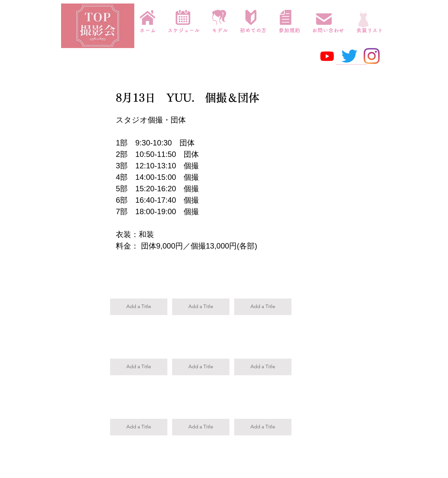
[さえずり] (349, 56)
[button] (139, 287)
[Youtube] (327, 56)
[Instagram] (372, 56)
